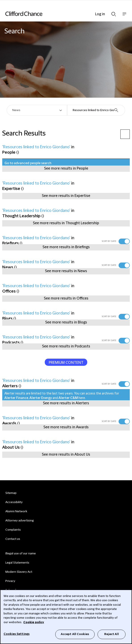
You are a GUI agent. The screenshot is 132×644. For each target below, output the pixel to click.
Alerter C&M (68, 398)
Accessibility (14, 502)
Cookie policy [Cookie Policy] (34, 622)
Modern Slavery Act (19, 572)
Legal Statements (17, 563)
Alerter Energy (41, 398)
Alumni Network (16, 511)
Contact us (13, 539)
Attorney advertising (20, 521)
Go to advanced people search (28, 163)
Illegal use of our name (21, 554)
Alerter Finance (16, 398)
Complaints (13, 530)
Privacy (10, 581)
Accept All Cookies (75, 634)
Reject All (111, 634)
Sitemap (11, 493)
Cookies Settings (17, 634)
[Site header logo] (59, 14)
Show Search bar (114, 14)
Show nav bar (124, 16)
